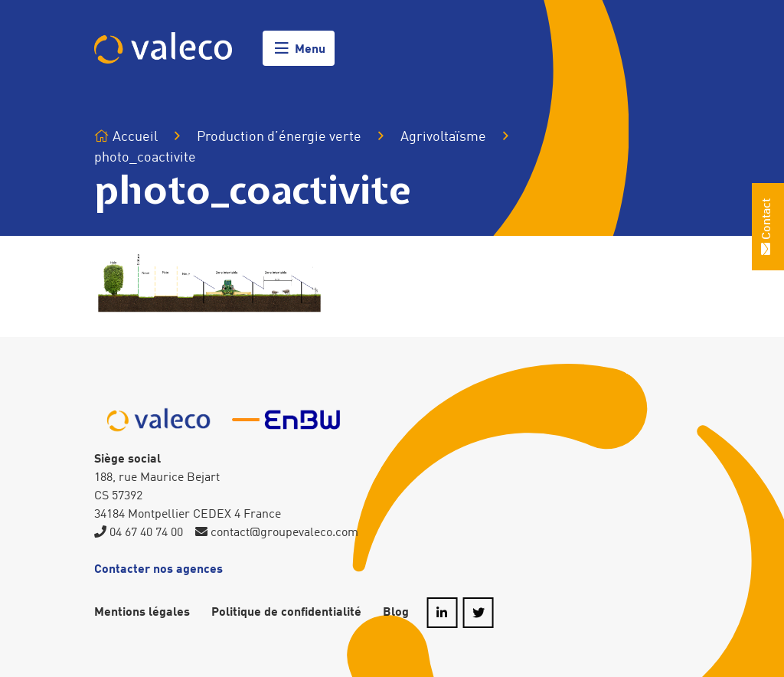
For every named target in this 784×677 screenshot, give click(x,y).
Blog (396, 613)
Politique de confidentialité (286, 613)
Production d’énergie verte (279, 137)
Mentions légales (142, 613)
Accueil (126, 137)
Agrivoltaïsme (443, 136)
